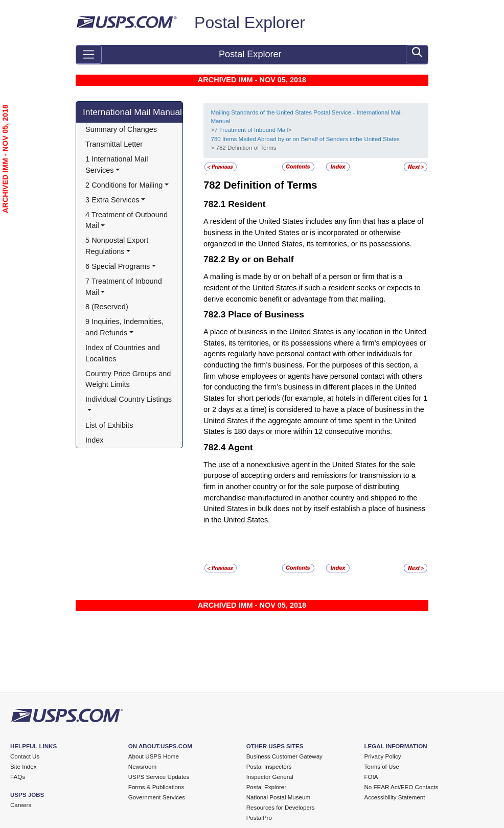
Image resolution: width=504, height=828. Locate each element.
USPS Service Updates (159, 777)
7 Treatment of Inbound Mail (251, 130)
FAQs (18, 777)
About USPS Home (154, 756)
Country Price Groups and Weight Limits (129, 379)
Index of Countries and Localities (124, 353)
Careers (21, 805)
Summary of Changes (121, 129)
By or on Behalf (261, 259)
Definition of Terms (270, 185)
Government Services (157, 797)
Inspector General (270, 777)
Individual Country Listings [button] (129, 399)
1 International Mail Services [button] (118, 165)
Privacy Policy (382, 756)
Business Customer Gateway (284, 756)
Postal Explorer (250, 22)
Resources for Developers (281, 808)
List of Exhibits (109, 425)
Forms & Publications (156, 787)
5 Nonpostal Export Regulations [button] (118, 246)
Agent (240, 447)
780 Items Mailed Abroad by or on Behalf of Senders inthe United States (305, 139)
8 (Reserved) (107, 307)
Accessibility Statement (394, 797)
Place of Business (266, 314)
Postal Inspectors (269, 767)
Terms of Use (381, 767)
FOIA (371, 777)
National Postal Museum (279, 797)
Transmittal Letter (114, 144)
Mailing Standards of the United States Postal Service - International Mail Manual (306, 117)
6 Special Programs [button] (118, 266)
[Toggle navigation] (89, 55)
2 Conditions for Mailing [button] (124, 185)
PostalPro (259, 818)
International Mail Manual (132, 112)
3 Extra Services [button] (112, 200)
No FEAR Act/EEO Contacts (401, 787)
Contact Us (25, 756)
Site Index (24, 767)
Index (94, 440)
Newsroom (142, 767)
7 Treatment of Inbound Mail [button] (125, 287)
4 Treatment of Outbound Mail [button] (128, 220)
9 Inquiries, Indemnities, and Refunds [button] (125, 327)
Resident (247, 204)
